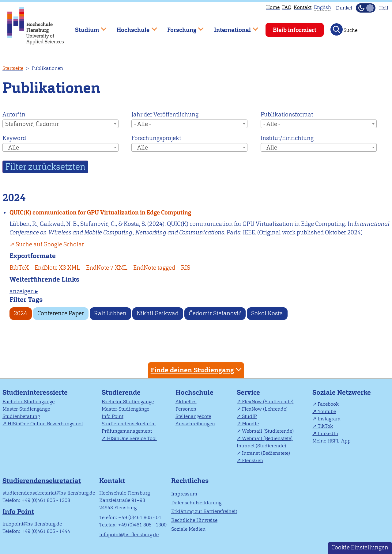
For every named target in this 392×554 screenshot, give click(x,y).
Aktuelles (186, 402)
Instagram (329, 419)
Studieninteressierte (35, 392)
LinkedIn (328, 433)
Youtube (327, 411)
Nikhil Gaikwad (158, 313)
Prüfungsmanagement (127, 431)
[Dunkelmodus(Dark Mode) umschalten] (366, 8)
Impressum (184, 494)
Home (273, 7)
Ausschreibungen (195, 424)
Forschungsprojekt (156, 138)
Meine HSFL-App (332, 441)
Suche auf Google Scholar (50, 244)
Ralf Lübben (110, 313)
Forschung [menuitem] (181, 27)
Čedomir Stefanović (215, 313)
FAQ (287, 7)
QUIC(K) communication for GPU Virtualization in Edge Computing (100, 212)
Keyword (14, 138)
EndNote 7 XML (107, 268)
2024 (21, 313)
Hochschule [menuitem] (133, 27)
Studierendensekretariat (129, 424)
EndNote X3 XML (57, 268)
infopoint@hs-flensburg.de (32, 524)
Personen (186, 409)
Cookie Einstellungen (360, 547)
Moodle (250, 424)
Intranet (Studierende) (261, 446)
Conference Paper (61, 313)
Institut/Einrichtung (287, 138)
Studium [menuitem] (86, 27)
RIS (186, 268)
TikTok (325, 426)
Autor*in (14, 114)
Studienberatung (21, 416)
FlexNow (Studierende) (268, 402)
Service (248, 392)
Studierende (121, 392)
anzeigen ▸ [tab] (24, 291)
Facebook (328, 404)
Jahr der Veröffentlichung (165, 114)
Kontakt (303, 7)
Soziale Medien (188, 529)
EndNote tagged (154, 268)
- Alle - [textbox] (143, 124)
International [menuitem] (232, 27)
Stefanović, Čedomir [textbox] (32, 124)
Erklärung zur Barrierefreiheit (204, 511)
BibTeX (19, 268)
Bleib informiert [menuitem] (295, 30)
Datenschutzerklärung (196, 503)
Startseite (13, 68)
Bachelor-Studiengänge (28, 402)
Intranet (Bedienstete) (266, 453)
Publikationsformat (287, 114)
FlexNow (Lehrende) (265, 409)
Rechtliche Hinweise (194, 520)
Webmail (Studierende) (268, 431)
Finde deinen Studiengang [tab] (197, 370)
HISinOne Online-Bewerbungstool (45, 424)
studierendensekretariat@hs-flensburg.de (49, 493)
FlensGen (253, 460)
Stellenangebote (193, 416)
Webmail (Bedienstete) (267, 438)
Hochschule (194, 392)
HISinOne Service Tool (132, 438)
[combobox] (60, 124)
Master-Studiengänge (26, 409)
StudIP (249, 416)
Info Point (113, 416)
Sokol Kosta (267, 313)
